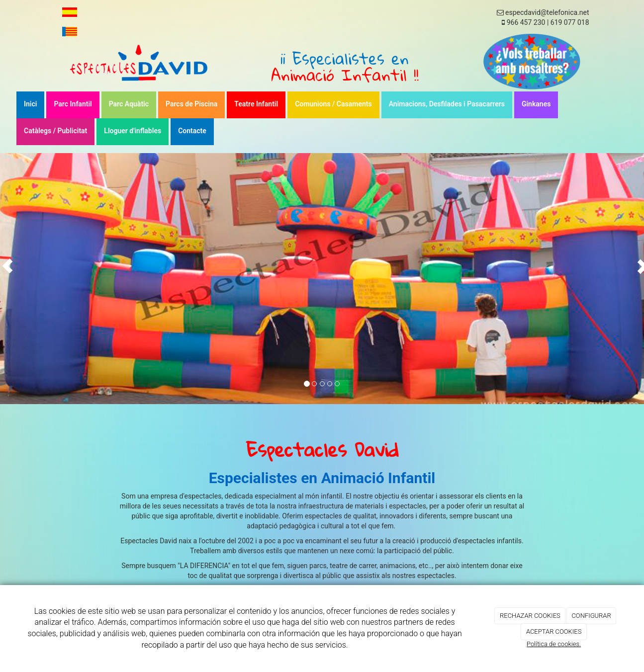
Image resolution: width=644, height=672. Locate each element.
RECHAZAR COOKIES (530, 616)
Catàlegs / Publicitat (55, 131)
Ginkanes (536, 104)
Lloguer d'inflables (133, 131)
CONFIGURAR (591, 616)
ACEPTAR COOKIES (554, 631)
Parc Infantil (73, 104)
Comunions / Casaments (333, 104)
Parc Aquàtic (129, 104)
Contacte (192, 131)
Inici (30, 104)
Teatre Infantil (256, 104)
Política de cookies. (554, 644)
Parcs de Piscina (191, 104)
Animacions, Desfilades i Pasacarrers (447, 104)
